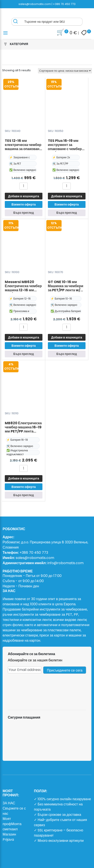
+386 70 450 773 (64, 4)
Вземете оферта (24, 204)
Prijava (8, 840)
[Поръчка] (65, 71)
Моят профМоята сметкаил (12, 824)
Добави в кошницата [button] (23, 196)
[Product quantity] (23, 186)
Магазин (9, 834)
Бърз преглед (23, 213)
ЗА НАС (9, 803)
